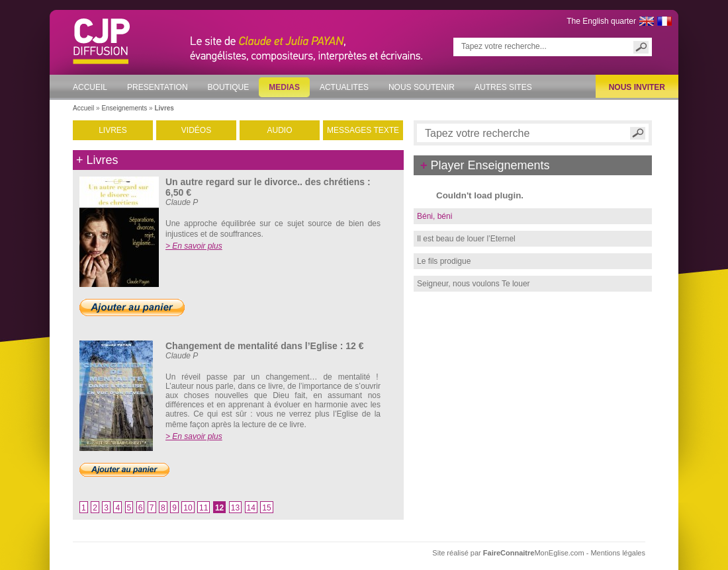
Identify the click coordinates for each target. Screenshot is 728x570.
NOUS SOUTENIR (422, 87)
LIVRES (113, 130)
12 (219, 508)
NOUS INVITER (637, 87)
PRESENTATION (158, 87)
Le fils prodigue (444, 261)
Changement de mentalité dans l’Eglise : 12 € (265, 346)
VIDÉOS (196, 130)
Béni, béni (434, 216)
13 (235, 508)
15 (266, 508)
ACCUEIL (90, 87)
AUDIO (279, 130)
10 (188, 508)
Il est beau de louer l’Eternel (466, 239)
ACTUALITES (344, 87)
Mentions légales (618, 553)
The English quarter (601, 21)
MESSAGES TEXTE (363, 130)
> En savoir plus (194, 246)
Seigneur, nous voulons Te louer (474, 284)
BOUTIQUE (229, 87)
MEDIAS (284, 87)
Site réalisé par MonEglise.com (509, 553)
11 (204, 508)
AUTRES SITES (503, 87)
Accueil (83, 108)
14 (251, 508)
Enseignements (124, 108)
